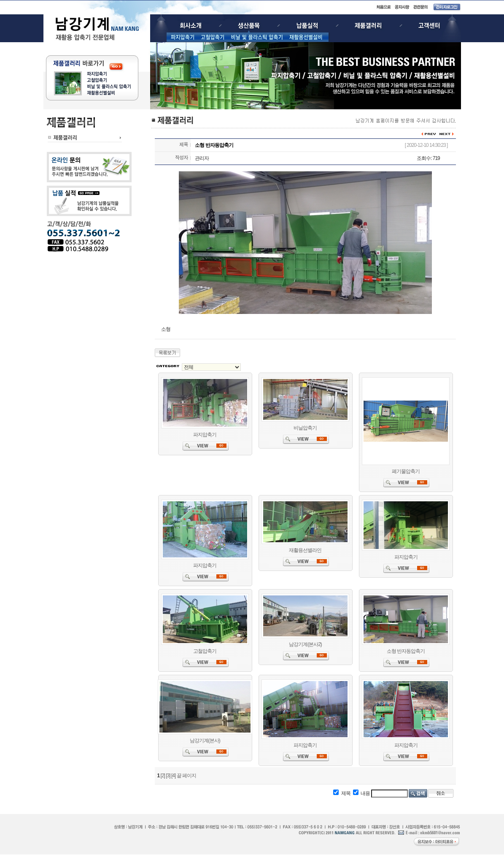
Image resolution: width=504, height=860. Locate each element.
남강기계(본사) (205, 741)
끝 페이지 (186, 776)
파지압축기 (205, 435)
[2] (163, 776)
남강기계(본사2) (305, 644)
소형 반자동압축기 (406, 651)
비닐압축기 (305, 428)
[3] (168, 776)
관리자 (202, 158)
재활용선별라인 (305, 550)
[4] (173, 776)
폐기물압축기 (406, 471)
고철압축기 (205, 651)
